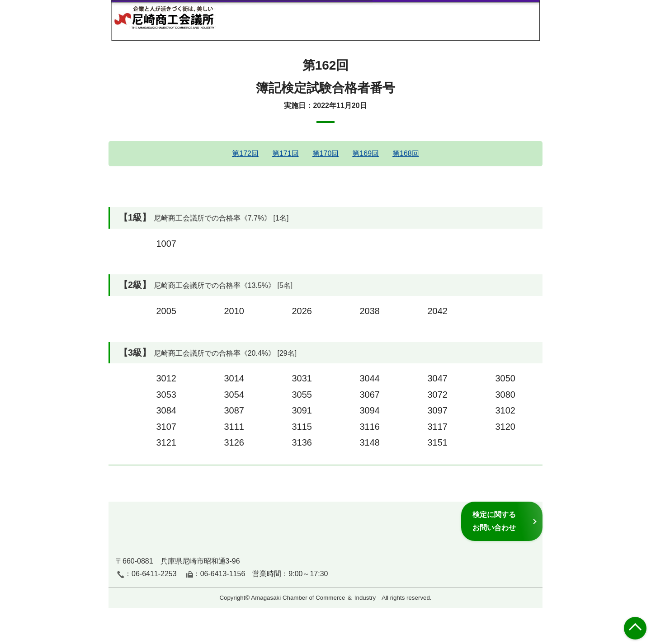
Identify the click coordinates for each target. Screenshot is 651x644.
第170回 (326, 153)
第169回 (366, 153)
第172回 (245, 153)
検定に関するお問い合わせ (494, 521)
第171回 (285, 153)
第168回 (406, 153)
